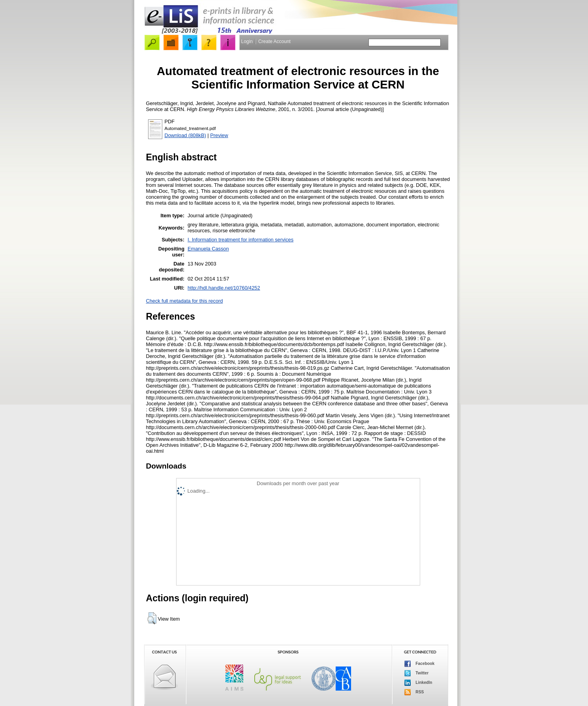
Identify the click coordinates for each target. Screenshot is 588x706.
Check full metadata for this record (185, 301)
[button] (152, 618)
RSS (414, 692)
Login (247, 41)
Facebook (420, 664)
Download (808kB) (185, 135)
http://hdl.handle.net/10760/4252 (224, 288)
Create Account (274, 41)
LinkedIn (418, 683)
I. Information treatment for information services (240, 240)
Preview (219, 135)
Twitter (417, 673)
